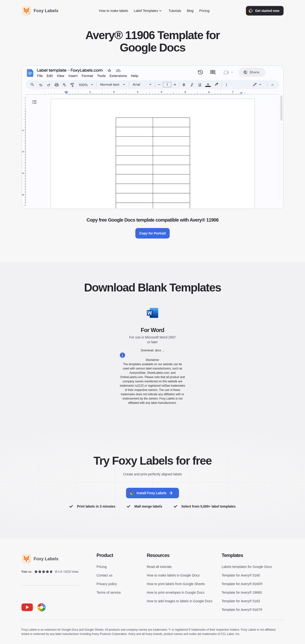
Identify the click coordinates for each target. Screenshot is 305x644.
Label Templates (148, 11)
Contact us (104, 576)
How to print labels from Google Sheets (176, 584)
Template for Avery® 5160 (241, 576)
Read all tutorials (159, 567)
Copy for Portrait (152, 233)
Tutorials (175, 11)
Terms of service (109, 593)
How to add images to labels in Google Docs (180, 601)
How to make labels (113, 11)
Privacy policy (107, 584)
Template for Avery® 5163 (241, 601)
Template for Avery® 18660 (242, 593)
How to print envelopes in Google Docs (176, 593)
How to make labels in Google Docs (173, 576)
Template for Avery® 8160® (242, 584)
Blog (190, 11)
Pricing (204, 11)
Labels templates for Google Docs (247, 567)
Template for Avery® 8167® (242, 610)
